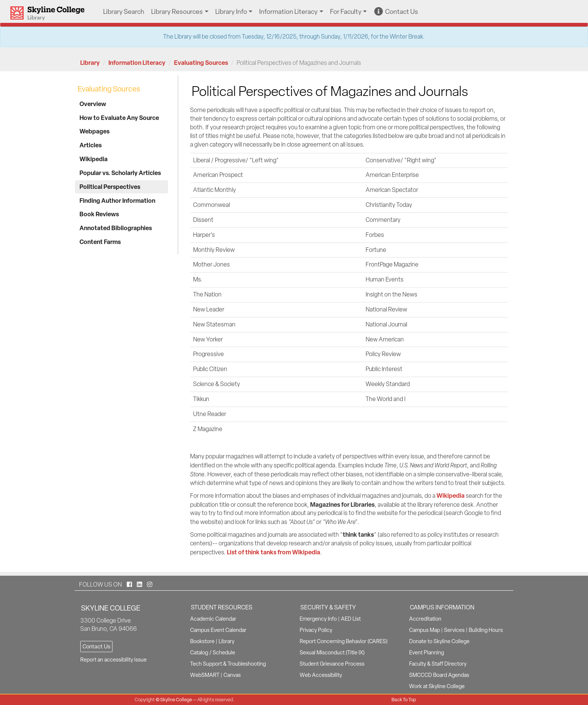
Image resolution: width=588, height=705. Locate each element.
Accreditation (425, 619)
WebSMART (205, 675)
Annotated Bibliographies (116, 228)
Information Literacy (288, 11)
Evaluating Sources (201, 63)
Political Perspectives (110, 187)
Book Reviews (99, 214)
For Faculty (346, 11)
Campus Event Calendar (218, 630)
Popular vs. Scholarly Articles (120, 173)
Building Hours (486, 630)
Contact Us (396, 11)
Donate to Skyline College (439, 641)
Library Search (124, 11)
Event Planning (427, 653)
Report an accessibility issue (113, 660)
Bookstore (202, 641)
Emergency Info (318, 619)
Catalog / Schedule (213, 653)
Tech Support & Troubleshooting (228, 664)
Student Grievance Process (332, 664)
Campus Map (424, 630)
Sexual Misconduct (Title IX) (332, 653)
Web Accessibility (321, 675)
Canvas (232, 675)
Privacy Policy (316, 630)
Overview (93, 104)
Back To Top (404, 700)
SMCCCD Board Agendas (439, 675)
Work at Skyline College (437, 686)
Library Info (231, 11)
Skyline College (176, 700)
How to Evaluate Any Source (119, 118)
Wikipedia (94, 159)
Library (90, 63)
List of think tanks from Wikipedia (274, 552)
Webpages (94, 131)
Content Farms (100, 242)
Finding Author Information (117, 201)
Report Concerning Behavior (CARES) (343, 641)
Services (454, 630)
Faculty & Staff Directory (438, 664)
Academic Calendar (213, 619)
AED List (351, 619)
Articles (91, 145)
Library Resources (177, 11)
